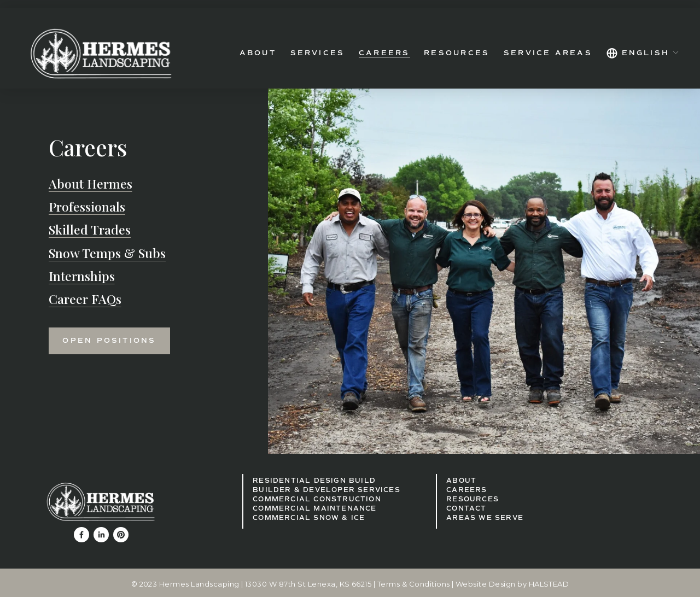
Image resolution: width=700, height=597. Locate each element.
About (258, 53)
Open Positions (109, 341)
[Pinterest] (121, 535)
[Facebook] (81, 535)
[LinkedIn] (101, 535)
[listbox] (643, 53)
